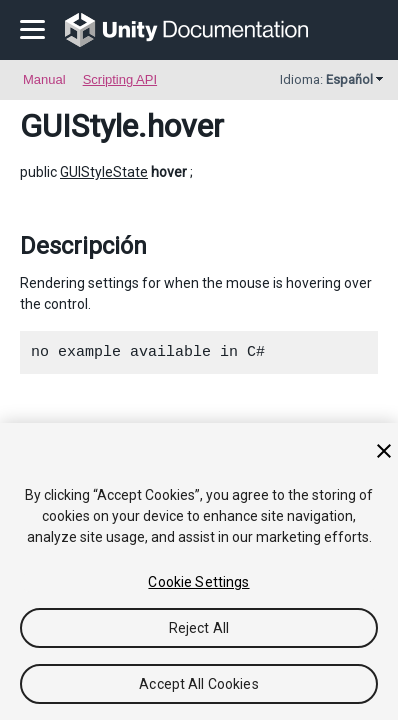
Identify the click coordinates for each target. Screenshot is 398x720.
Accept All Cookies (199, 684)
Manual (44, 79)
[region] (199, 571)
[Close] (384, 451)
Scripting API (120, 79)
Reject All (199, 628)
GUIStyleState (104, 172)
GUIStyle (79, 126)
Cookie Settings (198, 582)
